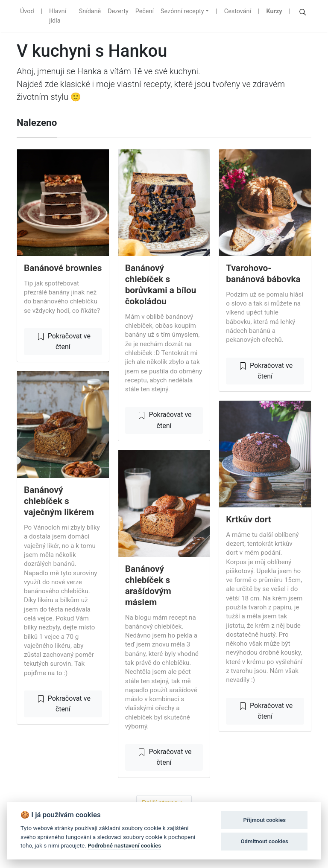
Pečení (145, 11)
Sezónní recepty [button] (182, 11)
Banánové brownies (63, 268)
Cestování (238, 11)
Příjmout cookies (264, 820)
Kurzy (274, 11)
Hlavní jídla (58, 16)
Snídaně (90, 11)
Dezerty (118, 11)
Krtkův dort (248, 519)
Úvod (27, 11)
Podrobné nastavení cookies (124, 845)
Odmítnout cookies (265, 841)
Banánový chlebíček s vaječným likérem (59, 501)
